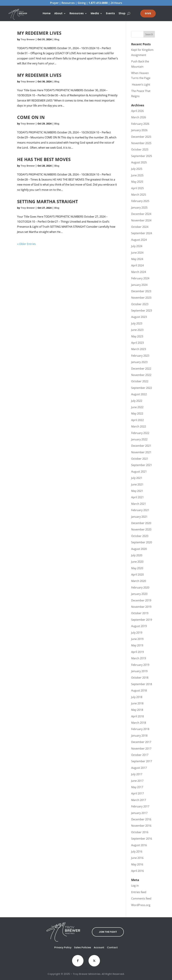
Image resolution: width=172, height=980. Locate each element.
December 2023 (141, 291)
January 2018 (139, 736)
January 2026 (139, 130)
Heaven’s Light (141, 85)
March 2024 (139, 272)
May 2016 (137, 864)
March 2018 (139, 723)
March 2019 (139, 658)
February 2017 (140, 806)
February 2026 (140, 124)
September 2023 (142, 311)
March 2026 (139, 117)
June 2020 (137, 562)
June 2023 (137, 330)
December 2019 (141, 600)
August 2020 (139, 549)
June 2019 (137, 639)
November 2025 (141, 143)
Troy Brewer (28, 39)
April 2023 (137, 343)
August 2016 (139, 845)
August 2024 (139, 240)
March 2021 (139, 504)
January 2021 (139, 517)
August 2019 (139, 626)
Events (110, 14)
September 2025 (142, 156)
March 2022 (139, 426)
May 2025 (137, 182)
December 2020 (141, 523)
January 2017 (139, 813)
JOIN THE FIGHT (108, 932)
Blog (57, 39)
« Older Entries (26, 244)
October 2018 (140, 678)
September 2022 (142, 388)
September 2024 (142, 233)
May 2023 (137, 336)
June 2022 (137, 407)
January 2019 (139, 671)
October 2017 (140, 755)
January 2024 (139, 285)
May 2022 (137, 414)
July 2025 (137, 169)
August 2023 (139, 317)
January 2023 (139, 362)
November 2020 (141, 529)
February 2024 (140, 278)
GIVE (148, 13)
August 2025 (139, 162)
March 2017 (139, 800)
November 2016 (141, 826)
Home (47, 14)
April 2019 (137, 652)
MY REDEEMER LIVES (39, 33)
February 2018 (140, 729)
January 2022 (139, 439)
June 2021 (137, 484)
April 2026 (137, 111)
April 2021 (137, 497)
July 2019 (137, 633)
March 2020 (139, 581)
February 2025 (140, 201)
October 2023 (140, 304)
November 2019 (141, 607)
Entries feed (139, 892)
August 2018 (139, 690)
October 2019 (140, 613)
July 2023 (137, 323)
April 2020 (137, 575)
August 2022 (139, 394)
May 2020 (137, 568)
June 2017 (137, 781)
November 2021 (141, 452)
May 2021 (137, 491)
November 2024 (141, 220)
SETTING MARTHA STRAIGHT (48, 201)
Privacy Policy (63, 947)
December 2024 (141, 214)
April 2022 (137, 420)
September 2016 (142, 839)
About (58, 14)
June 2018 (137, 703)
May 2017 (137, 787)
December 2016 (141, 819)
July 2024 (137, 246)
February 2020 (140, 587)
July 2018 (137, 697)
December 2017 (141, 742)
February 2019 (140, 665)
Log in (135, 886)
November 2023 (141, 298)
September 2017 (142, 761)
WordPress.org (141, 905)
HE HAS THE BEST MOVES (44, 159)
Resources (77, 14)
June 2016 (137, 858)
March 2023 (139, 349)
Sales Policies (83, 947)
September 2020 (142, 542)
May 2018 (137, 710)
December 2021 (141, 446)
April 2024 (137, 265)
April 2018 (137, 716)
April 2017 (137, 793)
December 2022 (141, 369)
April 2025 (137, 188)
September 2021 (142, 465)
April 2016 (137, 871)
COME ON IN (31, 117)
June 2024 (137, 253)
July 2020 (137, 555)
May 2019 (137, 645)
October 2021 (140, 459)
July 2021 (137, 478)
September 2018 (142, 684)
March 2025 (139, 195)
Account (99, 947)
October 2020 (140, 536)
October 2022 (140, 381)
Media (95, 14)
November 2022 (141, 375)
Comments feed (141, 898)
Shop (122, 14)
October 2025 (140, 149)
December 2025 (141, 137)
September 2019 (142, 620)
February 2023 (140, 356)
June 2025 (137, 175)
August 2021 (139, 472)
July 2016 (137, 852)
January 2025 (139, 208)
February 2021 (140, 510)
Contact (112, 947)
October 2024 (140, 227)
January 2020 (139, 594)
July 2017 (137, 774)
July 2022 (137, 401)
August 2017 (139, 768)
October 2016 (140, 832)
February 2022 (140, 433)
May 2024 (137, 259)
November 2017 (141, 749)
